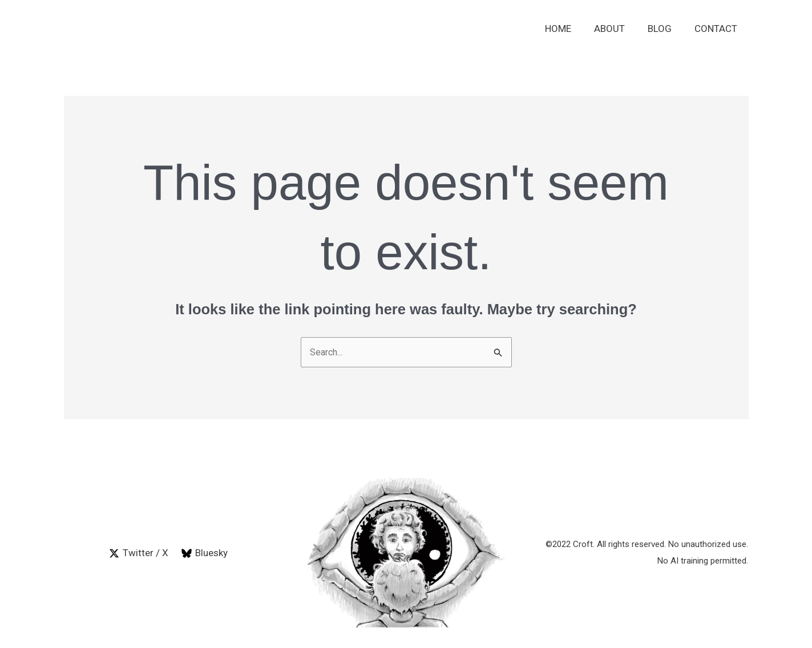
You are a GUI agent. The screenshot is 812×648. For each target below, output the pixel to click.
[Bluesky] (205, 554)
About (618, 29)
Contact (718, 29)
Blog (665, 29)
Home (570, 29)
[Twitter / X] (138, 554)
